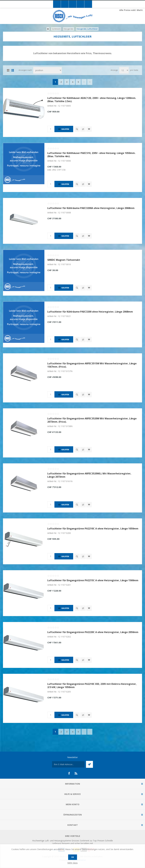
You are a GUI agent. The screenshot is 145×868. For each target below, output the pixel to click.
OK (73, 857)
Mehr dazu (72, 863)
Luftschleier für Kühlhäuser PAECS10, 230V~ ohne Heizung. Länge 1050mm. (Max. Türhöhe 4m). (91, 155)
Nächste (84, 82)
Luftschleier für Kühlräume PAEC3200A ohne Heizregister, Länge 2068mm (91, 208)
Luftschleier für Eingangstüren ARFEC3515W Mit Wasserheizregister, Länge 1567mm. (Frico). (92, 365)
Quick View (77, 129)
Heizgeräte (69, 29)
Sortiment (56, 29)
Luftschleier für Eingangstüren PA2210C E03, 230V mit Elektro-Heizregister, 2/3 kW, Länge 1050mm (92, 686)
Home (48, 29)
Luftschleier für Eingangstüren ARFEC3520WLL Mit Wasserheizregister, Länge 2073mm (89, 475)
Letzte (90, 82)
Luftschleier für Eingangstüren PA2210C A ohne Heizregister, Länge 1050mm (93, 529)
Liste (13, 70)
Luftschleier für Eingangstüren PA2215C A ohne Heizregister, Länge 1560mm (93, 580)
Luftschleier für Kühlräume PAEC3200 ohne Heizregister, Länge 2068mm (90, 312)
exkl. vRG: (52, 170)
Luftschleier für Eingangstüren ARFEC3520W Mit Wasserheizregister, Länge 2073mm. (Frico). (92, 420)
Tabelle (8, 70)
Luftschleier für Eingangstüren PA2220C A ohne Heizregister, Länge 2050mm (93, 632)
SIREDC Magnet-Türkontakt (64, 260)
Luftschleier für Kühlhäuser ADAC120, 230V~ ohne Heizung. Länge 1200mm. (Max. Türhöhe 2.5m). (92, 100)
